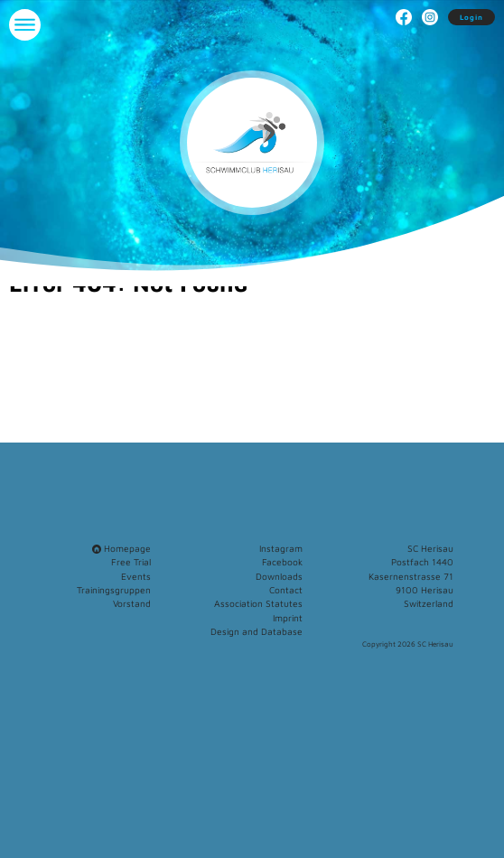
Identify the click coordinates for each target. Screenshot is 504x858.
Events (136, 576)
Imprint (288, 618)
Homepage (121, 548)
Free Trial (131, 562)
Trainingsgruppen (114, 590)
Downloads (279, 576)
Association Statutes (258, 603)
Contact (286, 590)
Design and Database (257, 631)
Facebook (282, 562)
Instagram (281, 548)
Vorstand (132, 603)
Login (471, 17)
